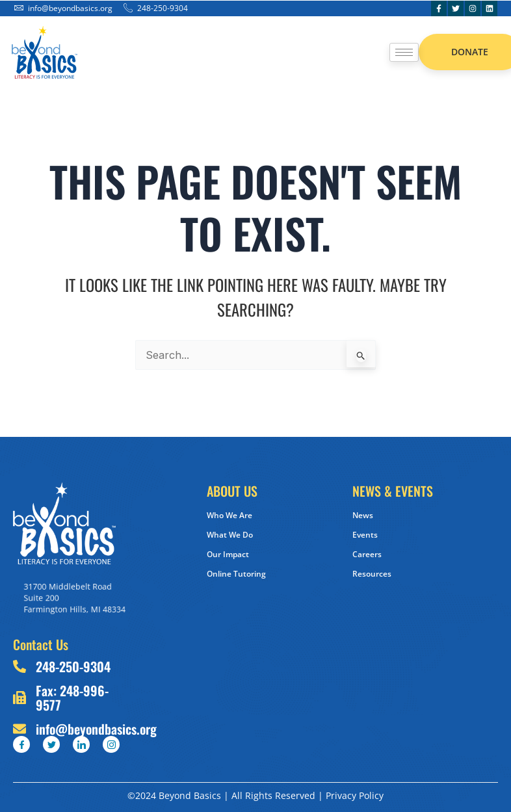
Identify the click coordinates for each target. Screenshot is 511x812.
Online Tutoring (236, 574)
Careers (367, 554)
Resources (372, 574)
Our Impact (228, 554)
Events (365, 535)
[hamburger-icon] (404, 52)
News (363, 515)
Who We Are (229, 515)
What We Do (230, 535)
